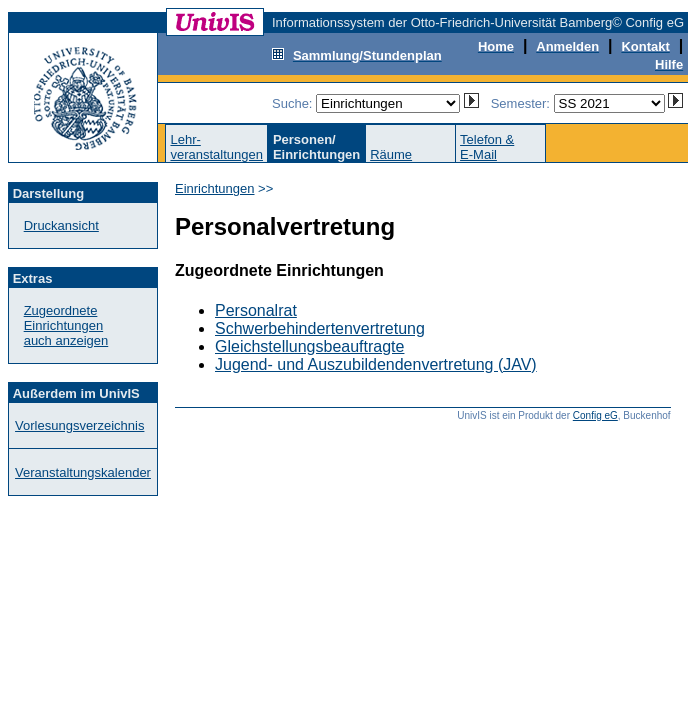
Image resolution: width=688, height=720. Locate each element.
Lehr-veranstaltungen (216, 147)
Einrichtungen (215, 188)
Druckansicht (61, 225)
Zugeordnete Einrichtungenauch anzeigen (66, 325)
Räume (391, 154)
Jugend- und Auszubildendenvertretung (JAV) (376, 364)
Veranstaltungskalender (83, 472)
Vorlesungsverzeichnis (79, 425)
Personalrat (256, 310)
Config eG (595, 415)
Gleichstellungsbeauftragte (309, 346)
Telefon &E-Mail (487, 147)
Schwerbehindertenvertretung (320, 328)
